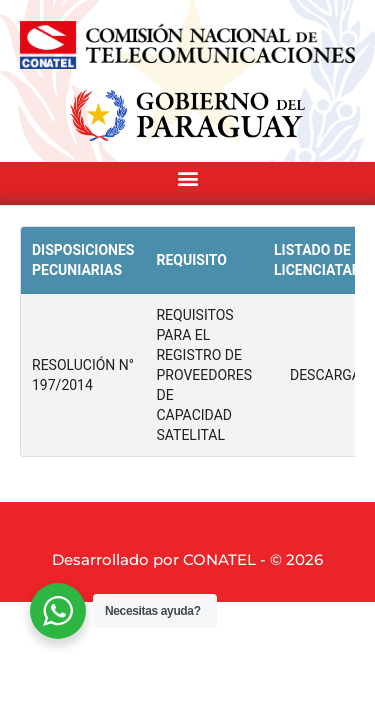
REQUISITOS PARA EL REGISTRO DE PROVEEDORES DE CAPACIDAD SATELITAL (203, 375)
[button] (187, 178)
